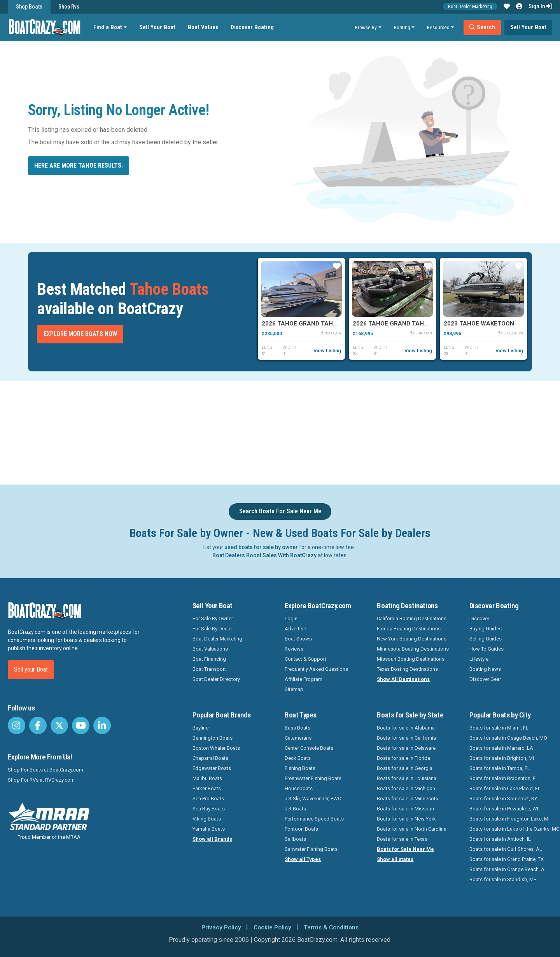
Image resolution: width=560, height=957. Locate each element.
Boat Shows (298, 639)
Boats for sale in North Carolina (412, 829)
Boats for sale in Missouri (405, 809)
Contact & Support (305, 659)
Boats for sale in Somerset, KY (503, 799)
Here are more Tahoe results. (79, 165)
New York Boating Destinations (412, 639)
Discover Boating (253, 27)
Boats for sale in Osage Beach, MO (508, 738)
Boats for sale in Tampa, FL (500, 768)
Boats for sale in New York (406, 819)
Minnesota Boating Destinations (413, 649)
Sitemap (294, 689)
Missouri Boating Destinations (411, 659)
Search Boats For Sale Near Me (280, 511)
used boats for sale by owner (261, 547)
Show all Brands (212, 839)
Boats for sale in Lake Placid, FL (505, 788)
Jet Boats (295, 809)
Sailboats (295, 839)
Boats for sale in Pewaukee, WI (504, 809)
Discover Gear (485, 679)
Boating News (485, 669)
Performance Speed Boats (314, 819)
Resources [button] (438, 27)
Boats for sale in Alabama (406, 728)
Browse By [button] (366, 27)
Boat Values (204, 27)
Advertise (295, 629)
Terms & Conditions (332, 927)
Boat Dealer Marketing (470, 6)
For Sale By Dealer (213, 629)
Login (291, 618)
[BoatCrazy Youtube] (81, 725)
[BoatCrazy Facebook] (38, 725)
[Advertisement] (324, 431)
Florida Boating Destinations (409, 629)
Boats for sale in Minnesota (408, 799)
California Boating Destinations (412, 618)
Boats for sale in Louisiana (407, 778)
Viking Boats (207, 819)
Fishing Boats (300, 768)
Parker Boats (207, 788)
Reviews (294, 649)
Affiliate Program (304, 679)
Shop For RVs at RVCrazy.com (41, 780)
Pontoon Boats (301, 829)
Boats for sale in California (406, 738)
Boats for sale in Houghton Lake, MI (509, 819)
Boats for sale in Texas (402, 839)
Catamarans (298, 738)
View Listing (327, 351)
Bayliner (201, 728)
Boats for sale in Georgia (405, 768)
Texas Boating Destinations (407, 669)
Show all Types (303, 859)
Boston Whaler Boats (216, 748)
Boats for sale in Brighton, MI (502, 758)
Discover (479, 618)
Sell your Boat (31, 669)
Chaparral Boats (210, 758)
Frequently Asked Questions (316, 669)
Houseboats (299, 788)
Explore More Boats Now (80, 334)
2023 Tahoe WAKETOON (479, 324)
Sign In (540, 6)
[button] (507, 7)
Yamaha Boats (209, 829)
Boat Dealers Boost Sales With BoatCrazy (264, 555)
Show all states (395, 859)
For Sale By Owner (213, 618)
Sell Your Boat (158, 27)
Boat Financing (209, 659)
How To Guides (486, 649)
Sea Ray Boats (209, 809)
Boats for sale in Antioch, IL (500, 839)
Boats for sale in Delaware (406, 748)
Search (482, 27)
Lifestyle (479, 659)
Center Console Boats (309, 748)
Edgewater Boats (212, 768)
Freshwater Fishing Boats (313, 778)
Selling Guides (486, 639)
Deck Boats (298, 758)
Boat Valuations (210, 649)
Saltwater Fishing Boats (311, 849)
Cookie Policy (272, 927)
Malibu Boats (207, 778)
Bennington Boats (213, 738)
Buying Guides (486, 629)
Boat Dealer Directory (216, 679)
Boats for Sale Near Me (405, 849)
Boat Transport (209, 669)
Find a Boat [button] (108, 27)
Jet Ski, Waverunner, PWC (313, 799)
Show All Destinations (403, 679)
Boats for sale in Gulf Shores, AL (506, 849)
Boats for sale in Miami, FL (499, 728)
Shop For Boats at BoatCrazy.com (45, 770)
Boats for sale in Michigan (406, 788)
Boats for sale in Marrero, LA (501, 748)
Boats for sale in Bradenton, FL (504, 778)
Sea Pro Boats (208, 799)
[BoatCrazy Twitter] (59, 725)
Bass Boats (297, 728)
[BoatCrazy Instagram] (17, 725)
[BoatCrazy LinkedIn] (102, 725)
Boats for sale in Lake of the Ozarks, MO (514, 829)
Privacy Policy (220, 927)
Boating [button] (402, 27)
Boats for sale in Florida (403, 758)
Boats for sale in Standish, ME (503, 879)
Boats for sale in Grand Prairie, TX (507, 859)
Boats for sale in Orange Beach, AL (508, 869)
